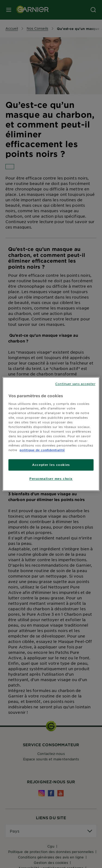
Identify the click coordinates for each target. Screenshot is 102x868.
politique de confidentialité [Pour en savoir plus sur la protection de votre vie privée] (42, 450)
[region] (51, 434)
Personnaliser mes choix (51, 479)
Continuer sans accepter (75, 384)
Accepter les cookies (51, 465)
